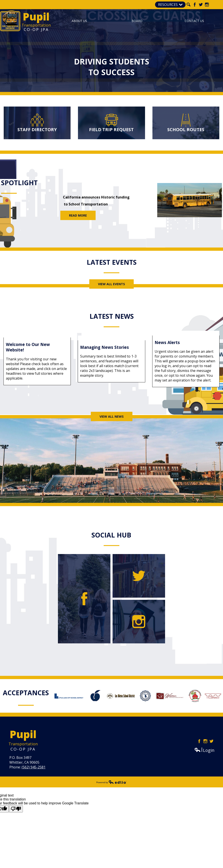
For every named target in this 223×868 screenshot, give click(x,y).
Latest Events (112, 262)
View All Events (111, 284)
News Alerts (167, 342)
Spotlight (19, 183)
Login (204, 750)
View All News (112, 416)
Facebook (195, 5)
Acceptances (26, 693)
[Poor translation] (16, 809)
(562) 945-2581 (34, 767)
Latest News (112, 316)
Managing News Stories (105, 347)
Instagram (207, 5)
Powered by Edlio (111, 782)
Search (189, 5)
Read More (78, 215)
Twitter (201, 5)
